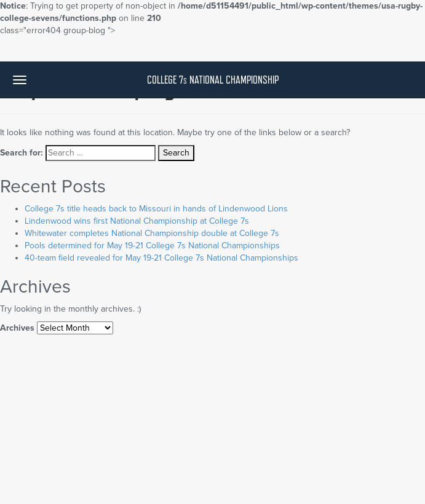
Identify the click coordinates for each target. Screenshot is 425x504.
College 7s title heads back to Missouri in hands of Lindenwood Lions (156, 209)
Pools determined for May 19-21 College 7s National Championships (152, 246)
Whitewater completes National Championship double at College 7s (152, 233)
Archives (17, 328)
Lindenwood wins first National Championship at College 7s (137, 221)
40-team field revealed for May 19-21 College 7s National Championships (161, 258)
